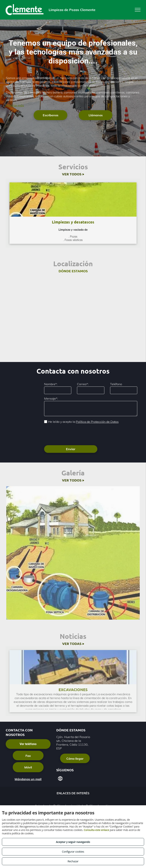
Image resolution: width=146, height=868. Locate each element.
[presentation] (73, 434)
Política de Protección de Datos (97, 422)
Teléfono (116, 384)
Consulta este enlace (96, 830)
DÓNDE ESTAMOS (73, 271)
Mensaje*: (51, 398)
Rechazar (73, 861)
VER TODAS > (73, 643)
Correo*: (83, 384)
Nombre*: (51, 384)
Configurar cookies (73, 852)
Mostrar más (15, 105)
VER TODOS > (73, 174)
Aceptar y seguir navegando (73, 842)
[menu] (138, 10)
